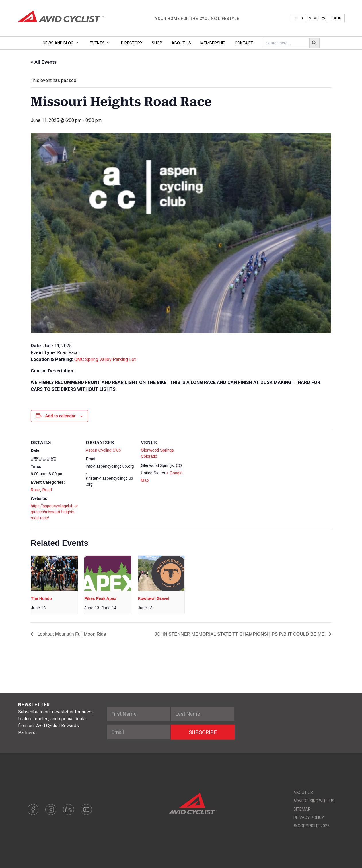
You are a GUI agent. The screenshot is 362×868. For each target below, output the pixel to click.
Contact (244, 43)
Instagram (51, 810)
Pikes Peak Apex (100, 598)
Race (35, 490)
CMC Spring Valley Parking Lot (105, 359)
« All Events (44, 62)
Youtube (86, 810)
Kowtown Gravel (154, 598)
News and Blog (62, 43)
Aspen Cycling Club (103, 450)
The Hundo (41, 598)
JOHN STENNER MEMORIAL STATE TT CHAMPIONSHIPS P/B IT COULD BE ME (240, 634)
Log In (336, 18)
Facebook (33, 810)
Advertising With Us (314, 801)
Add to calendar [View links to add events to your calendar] (61, 416)
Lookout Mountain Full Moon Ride (71, 634)
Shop (157, 43)
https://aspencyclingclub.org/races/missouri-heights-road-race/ (54, 512)
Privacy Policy (309, 818)
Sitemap (302, 809)
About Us (181, 43)
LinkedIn (69, 810)
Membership (213, 43)
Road (47, 490)
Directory (132, 43)
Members (317, 18)
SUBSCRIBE (203, 732)
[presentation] (54, 573)
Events (101, 43)
